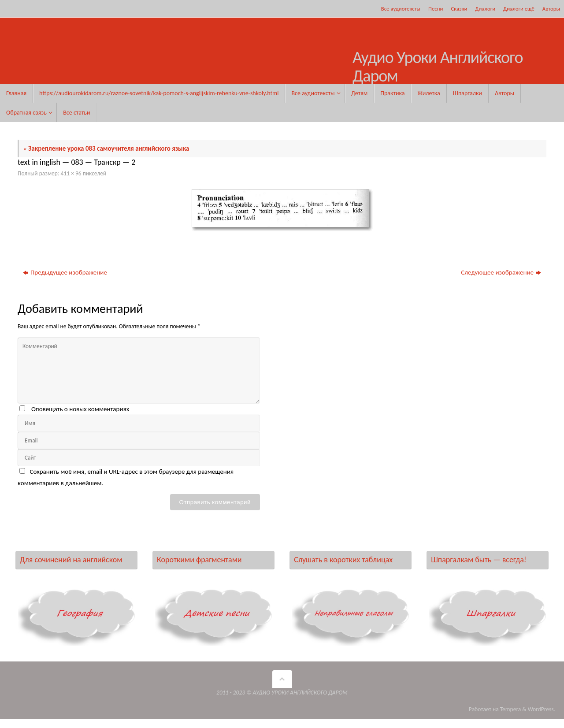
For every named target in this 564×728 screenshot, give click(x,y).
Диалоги (485, 9)
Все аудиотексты (401, 9)
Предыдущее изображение (65, 272)
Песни (436, 9)
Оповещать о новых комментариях (80, 409)
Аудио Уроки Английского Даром (438, 67)
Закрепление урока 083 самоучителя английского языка (106, 149)
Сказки (459, 9)
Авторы (551, 9)
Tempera (511, 709)
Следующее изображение (501, 272)
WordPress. (542, 709)
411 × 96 (71, 173)
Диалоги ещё (519, 9)
